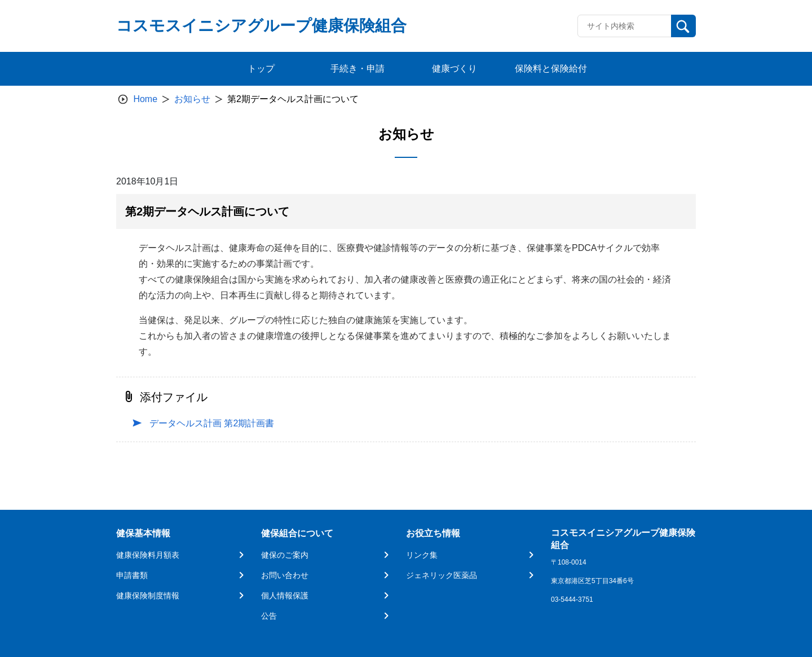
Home (145, 99)
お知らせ (192, 99)
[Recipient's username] (625, 26)
